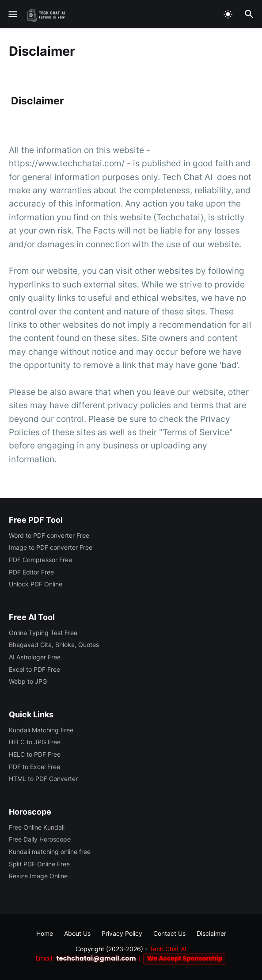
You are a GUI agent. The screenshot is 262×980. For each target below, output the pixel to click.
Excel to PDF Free (34, 669)
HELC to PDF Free (35, 754)
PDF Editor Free (31, 572)
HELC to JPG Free (35, 742)
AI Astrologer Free (35, 657)
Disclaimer (211, 933)
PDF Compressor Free (40, 560)
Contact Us (169, 933)
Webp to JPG (28, 681)
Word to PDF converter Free (49, 535)
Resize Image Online (38, 876)
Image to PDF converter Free (51, 547)
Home (45, 933)
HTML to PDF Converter (43, 779)
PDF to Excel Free (34, 767)
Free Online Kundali (37, 827)
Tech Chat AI (168, 949)
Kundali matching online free (50, 852)
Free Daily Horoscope (40, 839)
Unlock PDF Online (36, 584)
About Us (77, 933)
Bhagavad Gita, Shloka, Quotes (54, 645)
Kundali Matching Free (41, 730)
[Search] (250, 14)
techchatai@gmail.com (96, 959)
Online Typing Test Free (43, 633)
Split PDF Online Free (39, 864)
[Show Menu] (12, 14)
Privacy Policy (122, 933)
